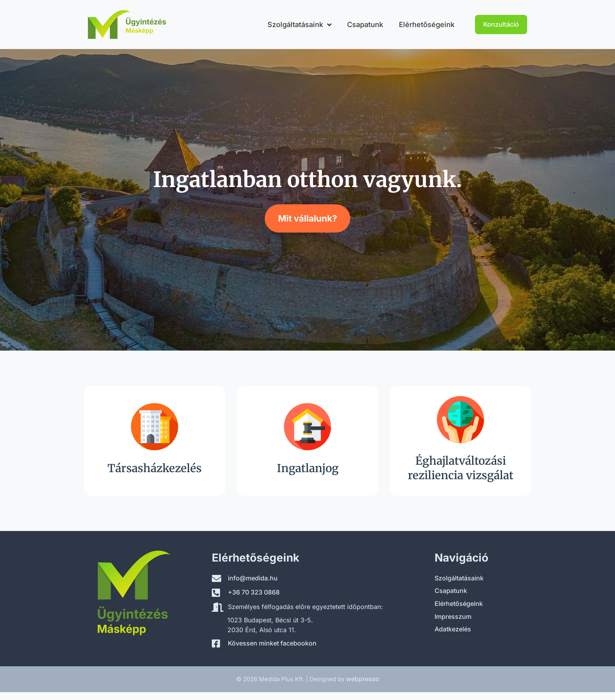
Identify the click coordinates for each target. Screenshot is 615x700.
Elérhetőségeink (427, 25)
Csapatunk (365, 25)
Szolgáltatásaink (299, 25)
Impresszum (453, 616)
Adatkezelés (453, 629)
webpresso (363, 679)
